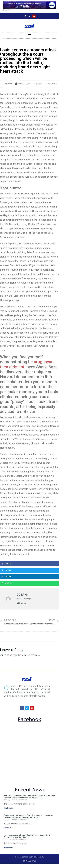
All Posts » (21, 603)
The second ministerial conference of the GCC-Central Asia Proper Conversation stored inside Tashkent (29, 797)
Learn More (8, 10)
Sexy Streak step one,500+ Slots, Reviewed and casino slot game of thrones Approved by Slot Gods (29, 816)
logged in (17, 655)
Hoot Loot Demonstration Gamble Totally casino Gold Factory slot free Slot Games (27, 836)
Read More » (8, 808)
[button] (30, 35)
